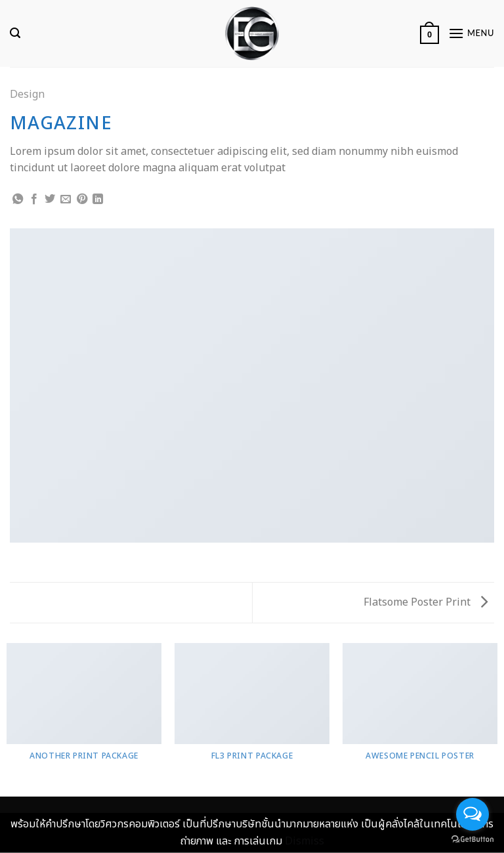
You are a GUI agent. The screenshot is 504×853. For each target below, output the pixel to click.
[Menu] (471, 33)
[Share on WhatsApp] (18, 199)
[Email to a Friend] (66, 199)
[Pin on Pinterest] (82, 199)
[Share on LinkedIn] (98, 199)
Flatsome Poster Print (426, 602)
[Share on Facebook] (34, 199)
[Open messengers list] (472, 814)
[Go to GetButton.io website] (472, 840)
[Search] (15, 33)
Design (27, 94)
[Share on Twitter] (50, 199)
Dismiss (304, 841)
